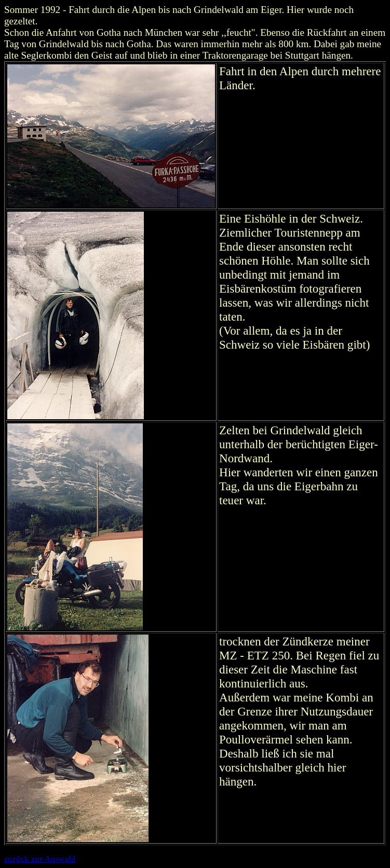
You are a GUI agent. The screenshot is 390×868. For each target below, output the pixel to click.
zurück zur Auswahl (40, 859)
